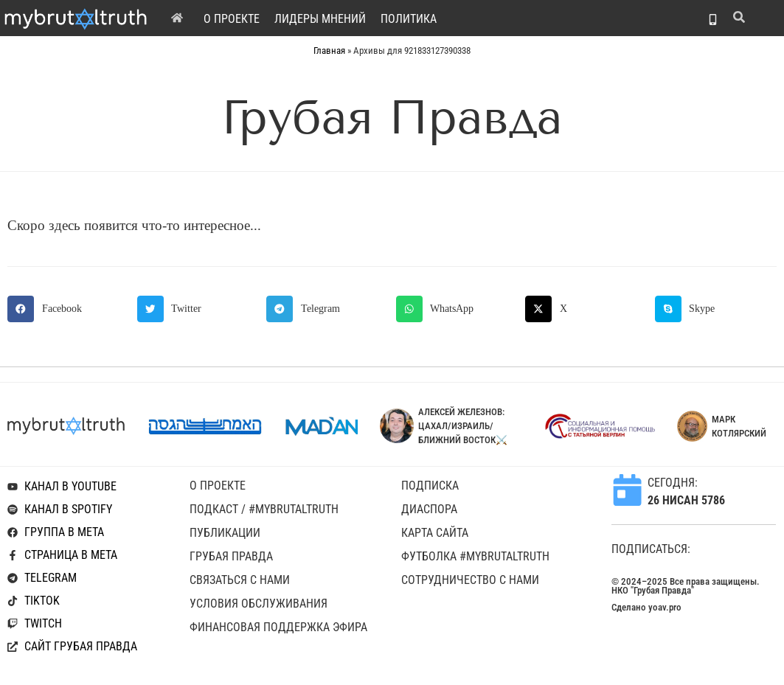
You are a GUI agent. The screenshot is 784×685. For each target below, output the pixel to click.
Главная (329, 51)
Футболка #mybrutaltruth (475, 556)
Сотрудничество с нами (470, 580)
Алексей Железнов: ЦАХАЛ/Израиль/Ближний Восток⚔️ (463, 426)
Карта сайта (435, 533)
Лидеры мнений (320, 19)
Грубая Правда (231, 556)
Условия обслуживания (259, 604)
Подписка (430, 486)
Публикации (225, 533)
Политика (409, 19)
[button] (69, 309)
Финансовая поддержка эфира (278, 627)
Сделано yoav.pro (646, 607)
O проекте (232, 19)
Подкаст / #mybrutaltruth (264, 509)
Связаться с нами (240, 580)
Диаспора (429, 509)
